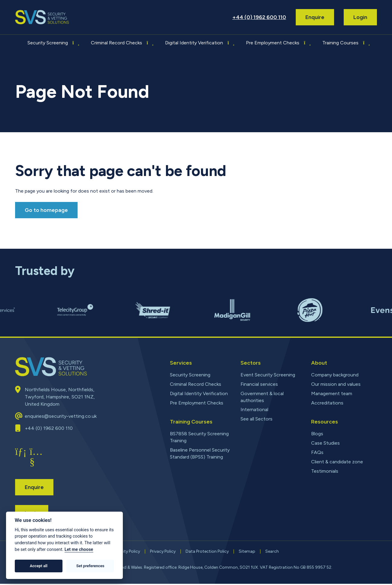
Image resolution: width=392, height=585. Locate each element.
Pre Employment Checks (197, 403)
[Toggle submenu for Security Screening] (75, 43)
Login (360, 17)
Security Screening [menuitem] (48, 43)
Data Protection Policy (207, 553)
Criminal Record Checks (196, 384)
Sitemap (247, 553)
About (319, 363)
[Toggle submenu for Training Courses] (366, 43)
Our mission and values (336, 384)
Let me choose (79, 550)
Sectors (251, 363)
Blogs (317, 434)
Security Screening (190, 375)
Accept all (39, 566)
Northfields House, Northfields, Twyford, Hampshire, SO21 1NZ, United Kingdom (60, 398)
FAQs (317, 452)
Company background (335, 375)
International (254, 409)
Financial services (259, 384)
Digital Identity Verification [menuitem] (194, 43)
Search (272, 553)
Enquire (315, 17)
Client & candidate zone (337, 462)
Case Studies (325, 443)
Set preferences (90, 566)
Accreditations (327, 403)
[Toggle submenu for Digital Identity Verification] (231, 43)
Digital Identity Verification (199, 393)
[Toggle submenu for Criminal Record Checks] (150, 43)
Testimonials (325, 471)
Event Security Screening (268, 375)
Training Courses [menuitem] (340, 43)
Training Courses (191, 422)
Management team (332, 393)
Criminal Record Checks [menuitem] (116, 43)
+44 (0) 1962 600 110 (259, 17)
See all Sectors (257, 419)
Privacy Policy (163, 553)
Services (181, 363)
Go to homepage (46, 210)
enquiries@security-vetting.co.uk (61, 417)
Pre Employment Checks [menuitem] (273, 43)
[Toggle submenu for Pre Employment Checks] (307, 43)
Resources (325, 422)
